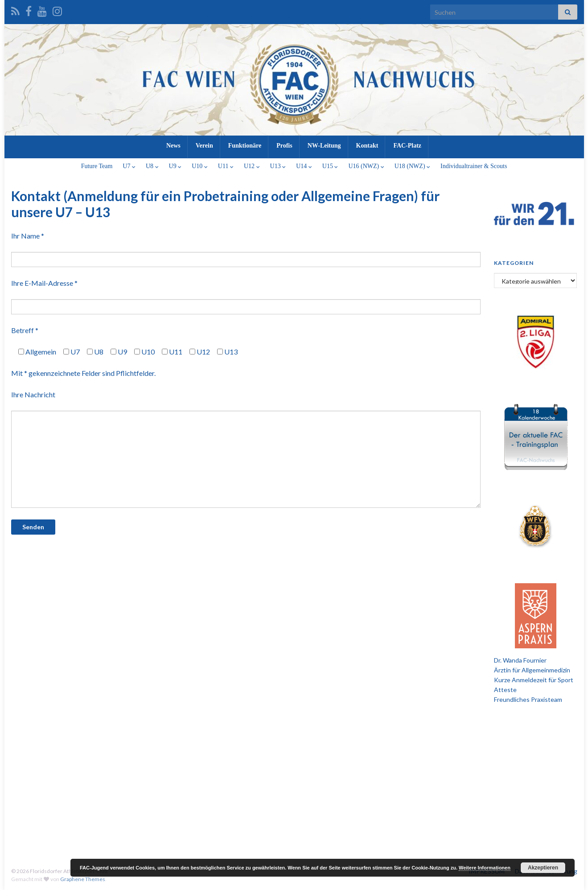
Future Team (97, 166)
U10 (200, 166)
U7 (129, 166)
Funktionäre (245, 146)
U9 (175, 166)
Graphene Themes (83, 879)
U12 (252, 166)
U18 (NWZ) (412, 166)
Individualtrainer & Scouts (474, 166)
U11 (226, 166)
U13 (278, 166)
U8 (152, 166)
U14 (304, 166)
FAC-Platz (407, 146)
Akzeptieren (543, 868)
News (173, 146)
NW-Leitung (324, 146)
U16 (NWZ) (366, 166)
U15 (330, 166)
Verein (204, 146)
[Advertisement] (294, 780)
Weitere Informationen (485, 868)
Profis (284, 146)
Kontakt (367, 146)
